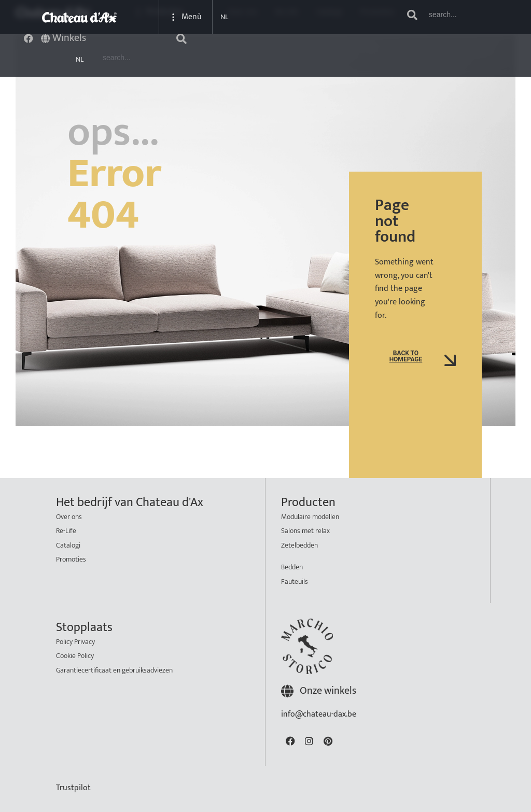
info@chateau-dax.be (319, 714)
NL (80, 59)
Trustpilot (73, 788)
